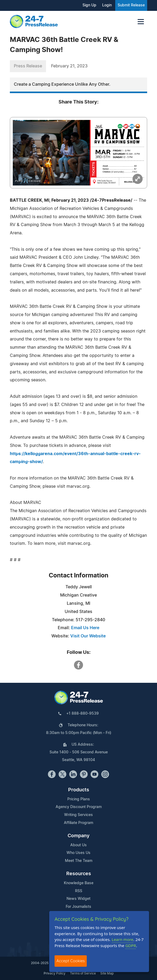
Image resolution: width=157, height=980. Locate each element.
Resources (79, 874)
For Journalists (78, 907)
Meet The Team (79, 861)
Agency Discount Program (79, 807)
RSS (79, 891)
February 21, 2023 (69, 66)
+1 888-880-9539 (82, 714)
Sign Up (89, 5)
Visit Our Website (88, 636)
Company (78, 836)
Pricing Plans (79, 799)
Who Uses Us (78, 853)
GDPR (131, 946)
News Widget (78, 899)
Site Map (107, 973)
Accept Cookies (71, 961)
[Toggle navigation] (141, 22)
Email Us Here (85, 628)
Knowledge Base (79, 883)
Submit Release (131, 5)
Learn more (123, 939)
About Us (78, 845)
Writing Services (78, 815)
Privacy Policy (55, 973)
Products (79, 790)
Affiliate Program (78, 823)
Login (107, 5)
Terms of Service (83, 973)
